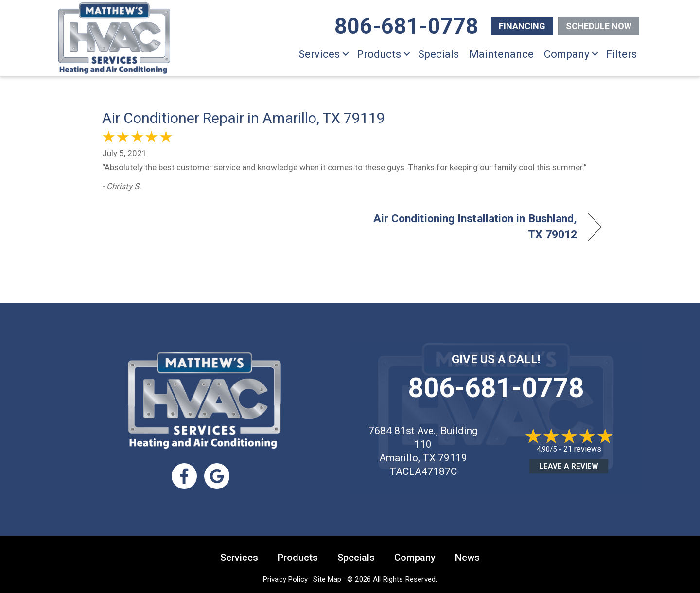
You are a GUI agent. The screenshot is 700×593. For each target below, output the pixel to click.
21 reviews (582, 449)
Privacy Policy (285, 578)
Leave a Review (569, 466)
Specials (438, 54)
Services (319, 54)
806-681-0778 (496, 388)
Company (567, 54)
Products (379, 54)
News (467, 557)
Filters (621, 54)
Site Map (327, 578)
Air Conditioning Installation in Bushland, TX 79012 (471, 226)
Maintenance (501, 54)
